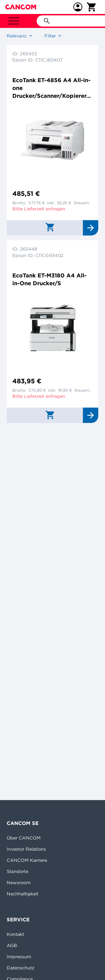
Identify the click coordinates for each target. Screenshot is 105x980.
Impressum (19, 957)
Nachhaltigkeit (23, 894)
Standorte (17, 871)
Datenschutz (21, 968)
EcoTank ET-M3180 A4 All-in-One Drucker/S (49, 279)
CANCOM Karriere (27, 860)
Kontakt (15, 934)
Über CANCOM (24, 838)
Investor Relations (26, 849)
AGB (12, 945)
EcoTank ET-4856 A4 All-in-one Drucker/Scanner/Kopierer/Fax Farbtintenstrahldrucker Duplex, (52, 88)
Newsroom (19, 883)
